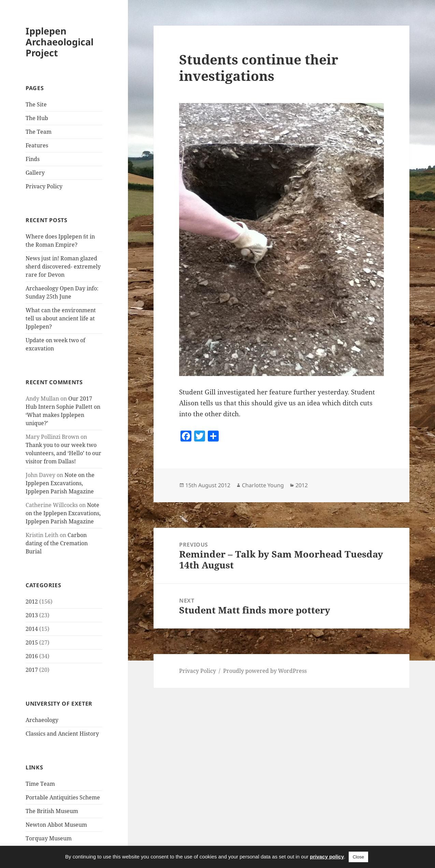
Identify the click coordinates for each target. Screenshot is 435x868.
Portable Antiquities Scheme (63, 797)
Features (37, 145)
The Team (39, 132)
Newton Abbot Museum (56, 825)
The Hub (37, 118)
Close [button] (358, 857)
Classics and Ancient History (62, 734)
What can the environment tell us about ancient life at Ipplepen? (61, 318)
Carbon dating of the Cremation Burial (57, 543)
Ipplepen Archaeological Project (60, 42)
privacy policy (327, 857)
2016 (32, 656)
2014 (32, 629)
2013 (32, 615)
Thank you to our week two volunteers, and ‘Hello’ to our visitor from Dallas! (63, 453)
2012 (32, 602)
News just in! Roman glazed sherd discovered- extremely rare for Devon (63, 266)
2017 (32, 670)
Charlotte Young (263, 485)
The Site (36, 104)
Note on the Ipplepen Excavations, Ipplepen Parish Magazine (60, 483)
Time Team (40, 784)
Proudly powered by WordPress (265, 671)
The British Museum (52, 811)
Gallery (35, 173)
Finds (33, 159)
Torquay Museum (49, 838)
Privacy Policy (44, 186)
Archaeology (42, 720)
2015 (32, 642)
